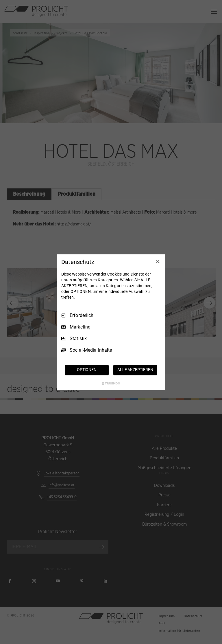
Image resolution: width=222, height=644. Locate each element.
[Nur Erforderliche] (158, 261)
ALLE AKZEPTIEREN (135, 370)
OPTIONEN (87, 370)
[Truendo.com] (111, 383)
